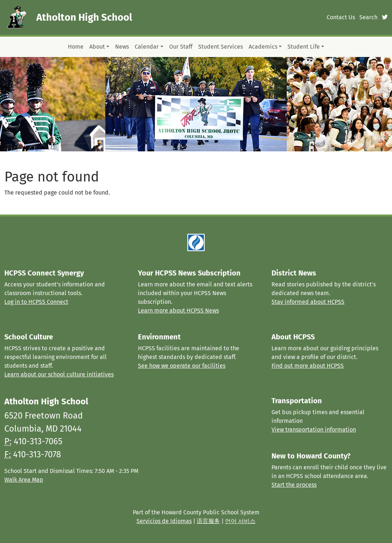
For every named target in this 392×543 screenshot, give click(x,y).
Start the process (294, 485)
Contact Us (341, 17)
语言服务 (208, 521)
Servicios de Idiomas (164, 521)
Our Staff (181, 47)
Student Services (221, 47)
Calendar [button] (147, 47)
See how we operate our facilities (182, 366)
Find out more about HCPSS (308, 366)
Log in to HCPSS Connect (36, 302)
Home (76, 47)
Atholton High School (84, 17)
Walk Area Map (24, 480)
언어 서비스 (240, 521)
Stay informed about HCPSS (308, 302)
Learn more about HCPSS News (178, 311)
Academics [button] (263, 47)
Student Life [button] (304, 47)
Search (368, 17)
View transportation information (314, 430)
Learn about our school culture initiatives (59, 374)
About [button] (97, 47)
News (122, 47)
